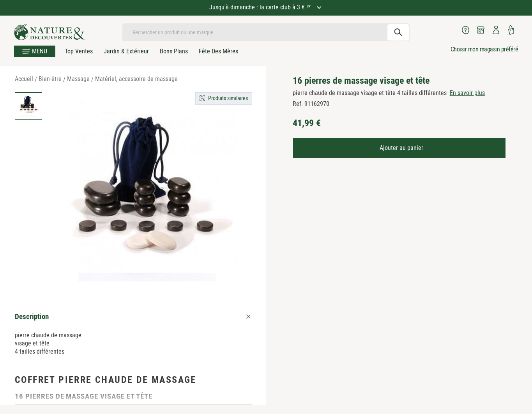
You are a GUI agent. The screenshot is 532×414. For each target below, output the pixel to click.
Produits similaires (228, 98)
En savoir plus (467, 93)
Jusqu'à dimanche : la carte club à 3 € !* (261, 7)
